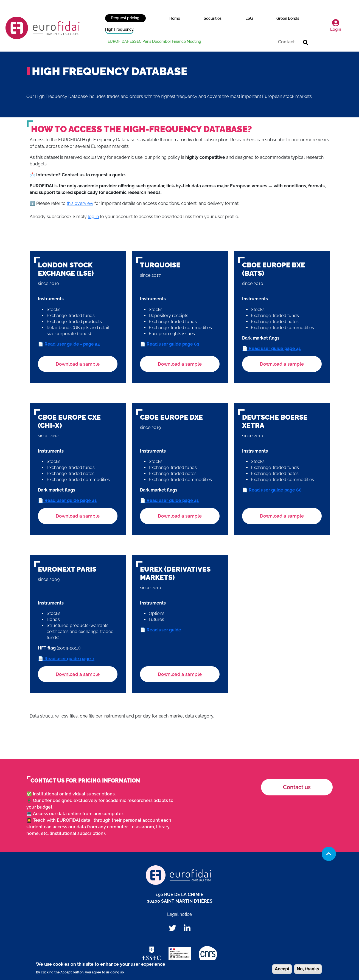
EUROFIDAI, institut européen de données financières (43, 28)
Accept (282, 970)
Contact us (297, 787)
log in (93, 217)
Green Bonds (288, 18)
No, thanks (308, 970)
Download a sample (78, 364)
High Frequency (119, 29)
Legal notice (179, 914)
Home (175, 18)
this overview (80, 203)
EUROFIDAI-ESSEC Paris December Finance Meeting (154, 41)
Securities (213, 18)
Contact (286, 42)
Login (336, 25)
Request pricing (125, 18)
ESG (249, 18)
